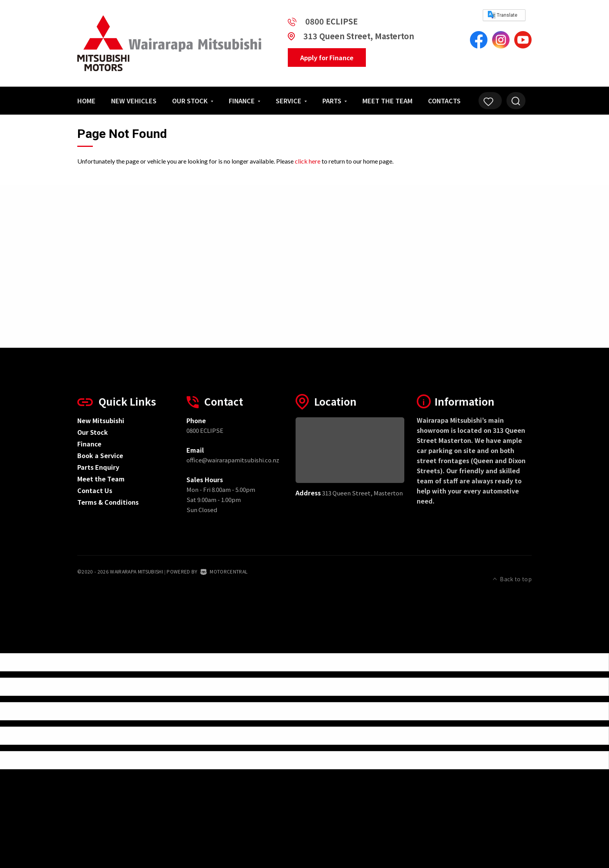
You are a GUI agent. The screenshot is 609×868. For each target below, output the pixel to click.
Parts (335, 101)
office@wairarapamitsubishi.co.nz (233, 460)
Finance (244, 101)
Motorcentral (224, 571)
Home (86, 101)
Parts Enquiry (98, 467)
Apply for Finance (327, 58)
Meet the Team (387, 101)
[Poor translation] (19, 638)
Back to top (512, 571)
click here (308, 161)
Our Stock (193, 101)
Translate (503, 15)
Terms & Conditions (108, 502)
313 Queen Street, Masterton (359, 36)
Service (291, 101)
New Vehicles (134, 101)
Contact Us (95, 490)
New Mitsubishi (101, 420)
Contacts (444, 101)
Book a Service (100, 455)
